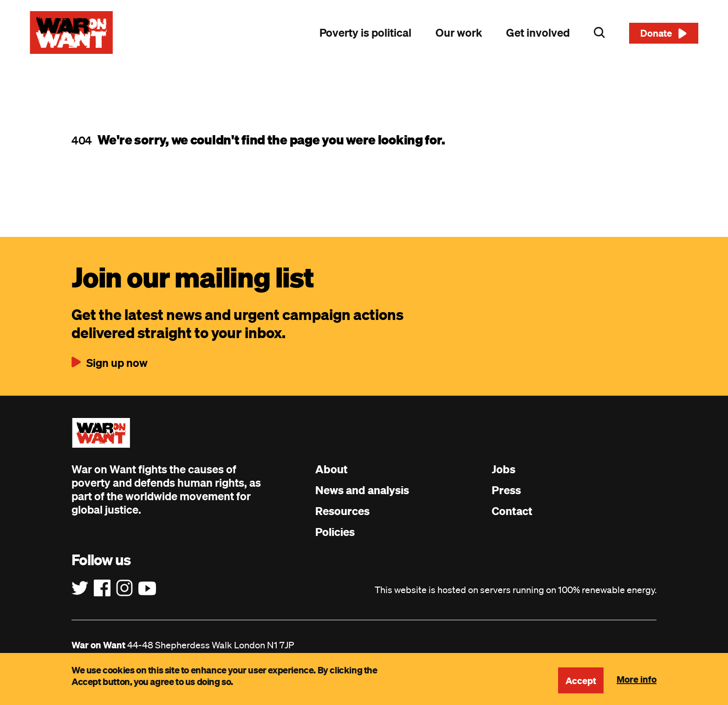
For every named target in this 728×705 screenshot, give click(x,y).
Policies (335, 532)
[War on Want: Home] (71, 33)
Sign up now (117, 363)
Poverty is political (365, 33)
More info (637, 679)
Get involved (538, 33)
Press (506, 490)
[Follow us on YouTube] (147, 588)
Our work (459, 33)
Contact (512, 511)
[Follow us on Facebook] (102, 588)
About (331, 469)
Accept (581, 680)
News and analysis (362, 490)
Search (599, 33)
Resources (342, 511)
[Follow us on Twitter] (80, 588)
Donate (656, 33)
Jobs (504, 469)
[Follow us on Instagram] (124, 588)
